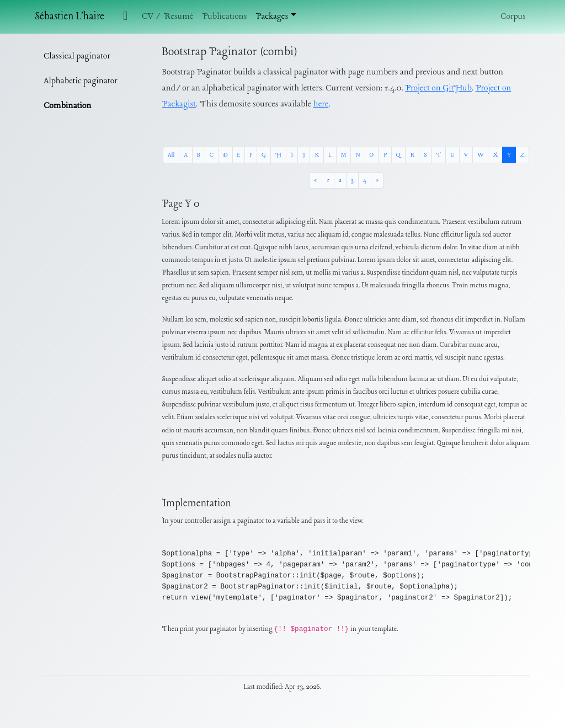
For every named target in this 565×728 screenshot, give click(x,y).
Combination (67, 106)
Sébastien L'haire (70, 17)
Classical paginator (77, 56)
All (171, 155)
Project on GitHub (438, 88)
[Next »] (377, 180)
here (321, 104)
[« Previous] (316, 180)
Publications (224, 17)
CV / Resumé (167, 17)
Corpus (513, 17)
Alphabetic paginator (80, 81)
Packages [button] (272, 17)
